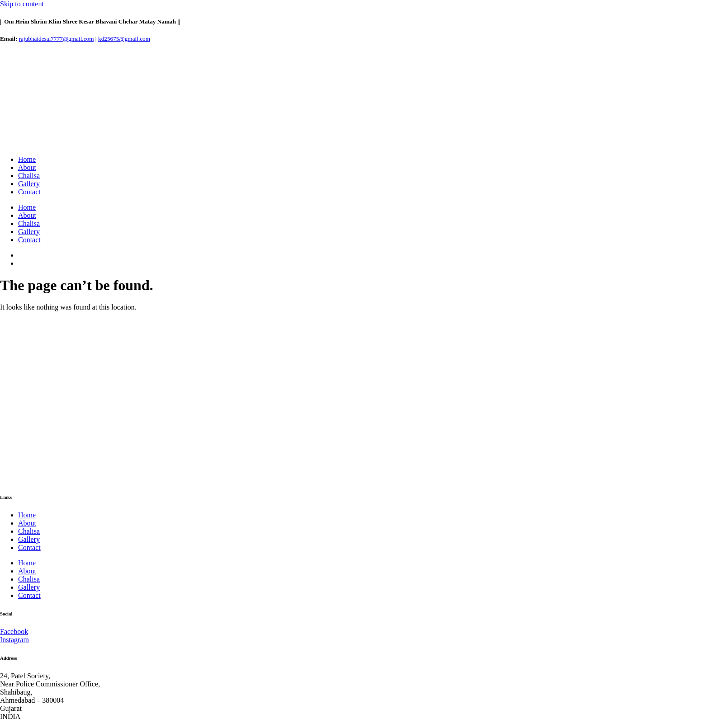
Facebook (14, 632)
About (27, 167)
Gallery (29, 184)
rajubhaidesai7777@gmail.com (57, 39)
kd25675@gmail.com (124, 39)
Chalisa (29, 176)
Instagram (14, 640)
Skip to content (22, 4)
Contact (29, 192)
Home (27, 159)
